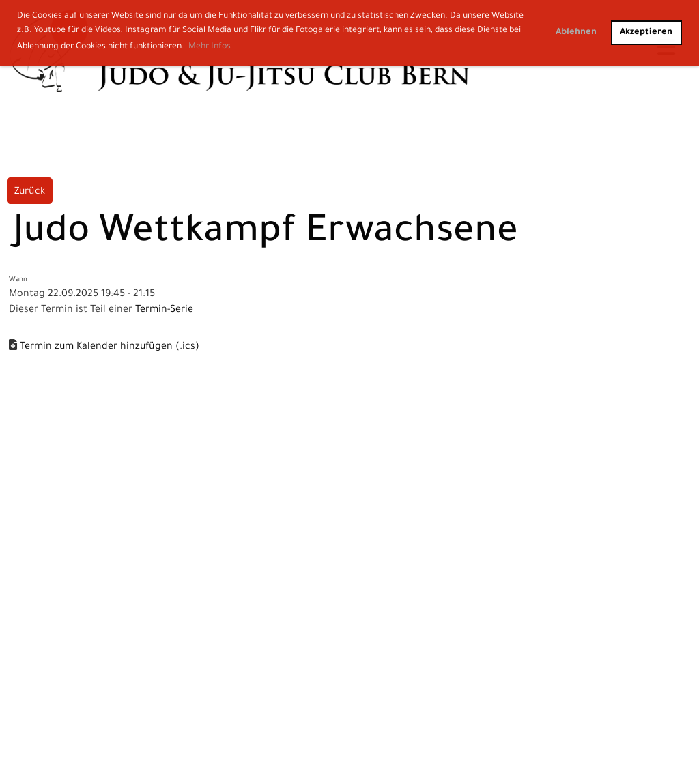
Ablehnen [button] (576, 33)
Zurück (30, 192)
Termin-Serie (164, 310)
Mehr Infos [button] (210, 47)
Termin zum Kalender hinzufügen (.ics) (110, 347)
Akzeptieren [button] (646, 33)
